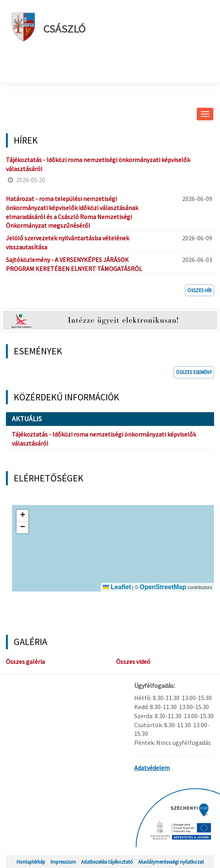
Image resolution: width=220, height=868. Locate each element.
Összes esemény (194, 372)
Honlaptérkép (31, 862)
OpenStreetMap (163, 587)
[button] (22, 516)
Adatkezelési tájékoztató (107, 862)
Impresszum (63, 862)
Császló (49, 27)
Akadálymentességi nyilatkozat (171, 862)
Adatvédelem (152, 768)
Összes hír (200, 290)
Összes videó (133, 662)
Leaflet (117, 587)
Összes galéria (25, 662)
